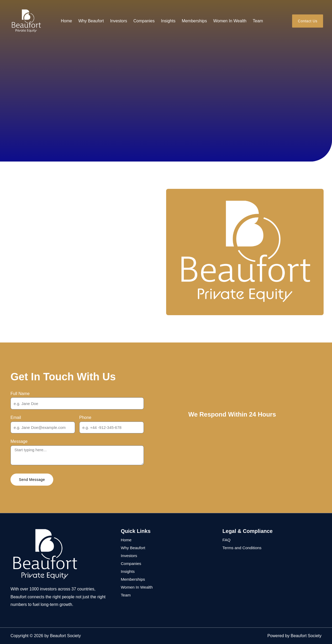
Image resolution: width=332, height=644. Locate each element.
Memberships (194, 21)
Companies (144, 21)
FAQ (227, 540)
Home (67, 21)
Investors (118, 21)
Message (19, 441)
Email (16, 417)
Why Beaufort (91, 21)
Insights (168, 21)
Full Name (20, 394)
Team (258, 21)
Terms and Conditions (243, 548)
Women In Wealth (230, 21)
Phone (85, 417)
